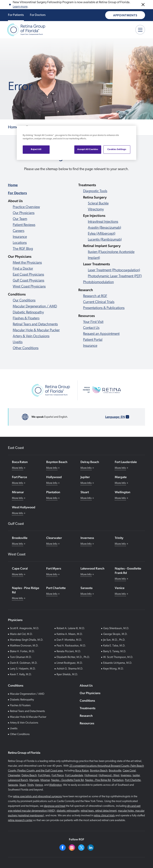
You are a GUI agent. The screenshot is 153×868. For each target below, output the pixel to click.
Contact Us (91, 328)
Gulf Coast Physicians (28, 281)
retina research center (20, 820)
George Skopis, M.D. (115, 634)
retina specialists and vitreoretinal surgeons (37, 797)
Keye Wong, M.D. (113, 669)
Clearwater (14, 775)
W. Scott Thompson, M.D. (118, 657)
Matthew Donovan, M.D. (24, 646)
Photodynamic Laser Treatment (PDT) (115, 276)
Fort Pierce (58, 775)
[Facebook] (63, 848)
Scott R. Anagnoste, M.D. (25, 628)
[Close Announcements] (143, 5)
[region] (76, 143)
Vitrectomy (96, 210)
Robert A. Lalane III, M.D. (71, 628)
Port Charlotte (133, 780)
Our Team (20, 219)
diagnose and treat (55, 806)
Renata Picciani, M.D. (69, 651)
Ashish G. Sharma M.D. (70, 669)
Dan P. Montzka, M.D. (69, 640)
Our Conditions (24, 301)
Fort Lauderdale (74, 775)
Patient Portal (93, 340)
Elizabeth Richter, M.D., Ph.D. (73, 657)
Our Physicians (24, 213)
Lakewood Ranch (18, 780)
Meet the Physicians (27, 263)
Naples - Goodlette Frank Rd (67, 780)
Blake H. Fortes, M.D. (22, 651)
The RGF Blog (23, 249)
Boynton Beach (99, 771)
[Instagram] (72, 848)
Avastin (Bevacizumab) (104, 228)
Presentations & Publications (104, 308)
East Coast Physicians (28, 275)
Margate (34, 780)
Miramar (45, 780)
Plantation (118, 780)
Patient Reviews (24, 225)
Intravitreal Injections (103, 222)
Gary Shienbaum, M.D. (116, 628)
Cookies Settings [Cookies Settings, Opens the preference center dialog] (117, 149)
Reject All (36, 149)
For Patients (16, 15)
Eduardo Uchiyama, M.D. (118, 663)
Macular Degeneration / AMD (35, 307)
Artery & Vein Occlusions (31, 336)
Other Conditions (26, 348)
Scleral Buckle (98, 204)
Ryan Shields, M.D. (67, 675)
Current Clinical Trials (99, 302)
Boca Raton (82, 771)
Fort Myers (44, 775)
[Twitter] (81, 848)
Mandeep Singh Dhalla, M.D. (27, 640)
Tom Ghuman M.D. (21, 657)
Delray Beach (29, 775)
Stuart (23, 785)
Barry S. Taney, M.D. (115, 651)
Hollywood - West (109, 775)
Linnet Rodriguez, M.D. (70, 663)
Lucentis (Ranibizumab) (105, 240)
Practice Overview (26, 207)
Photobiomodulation (98, 282)
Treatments (88, 708)
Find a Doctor (23, 269)
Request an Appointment (101, 334)
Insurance (20, 237)
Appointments (125, 15)
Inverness (126, 775)
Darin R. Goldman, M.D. (24, 663)
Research (86, 716)
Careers (19, 231)
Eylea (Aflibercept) (102, 234)
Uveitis (18, 342)
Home (13, 185)
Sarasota (13, 785)
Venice (39, 785)
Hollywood (91, 775)
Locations (20, 243)
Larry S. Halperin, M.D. (23, 669)
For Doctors (38, 15)
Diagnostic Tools (95, 191)
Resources (87, 723)
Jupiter (136, 775)
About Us (86, 685)
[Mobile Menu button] (140, 30)
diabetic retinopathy (68, 811)
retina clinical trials (104, 816)
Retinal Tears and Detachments (35, 324)
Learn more (20, 7)
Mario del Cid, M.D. (21, 634)
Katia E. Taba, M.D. (114, 646)
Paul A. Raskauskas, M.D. (71, 646)
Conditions (87, 701)
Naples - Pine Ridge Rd (98, 780)
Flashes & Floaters (26, 318)
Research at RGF (95, 296)
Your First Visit (93, 322)
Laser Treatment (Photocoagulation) (114, 270)
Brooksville (115, 771)
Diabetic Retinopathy (28, 312)
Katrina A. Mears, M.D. (70, 634)
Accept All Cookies (88, 149)
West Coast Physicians (29, 287)
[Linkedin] (91, 848)
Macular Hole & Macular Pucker (36, 330)
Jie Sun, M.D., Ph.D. (114, 640)
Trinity (30, 785)
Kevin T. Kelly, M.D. (21, 675)
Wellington (55, 785)
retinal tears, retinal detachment (99, 811)
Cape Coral (129, 771)
